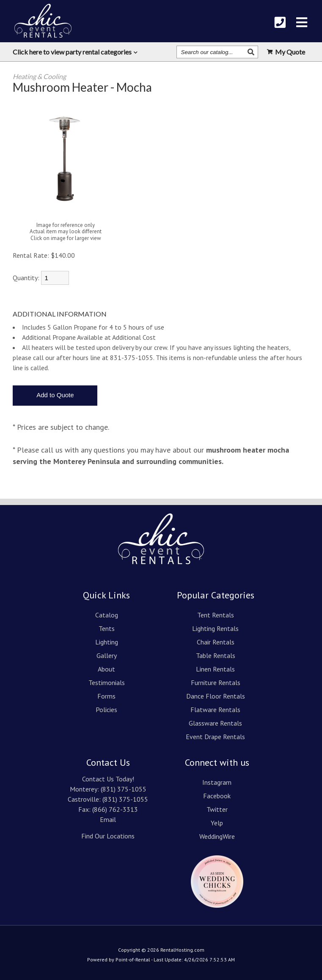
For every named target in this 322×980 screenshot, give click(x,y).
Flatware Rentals (215, 710)
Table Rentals (216, 655)
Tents (107, 628)
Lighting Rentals (215, 628)
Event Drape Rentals (215, 737)
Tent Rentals (216, 615)
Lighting (107, 642)
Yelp (217, 823)
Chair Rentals (216, 642)
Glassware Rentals (215, 723)
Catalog (107, 615)
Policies (106, 710)
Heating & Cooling (39, 76)
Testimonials (107, 682)
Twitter (217, 809)
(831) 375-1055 (124, 789)
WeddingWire (217, 836)
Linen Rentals (215, 669)
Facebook (217, 796)
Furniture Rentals (216, 682)
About (106, 669)
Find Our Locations (108, 836)
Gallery (107, 655)
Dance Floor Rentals (216, 696)
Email (108, 819)
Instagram (217, 782)
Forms (106, 696)
